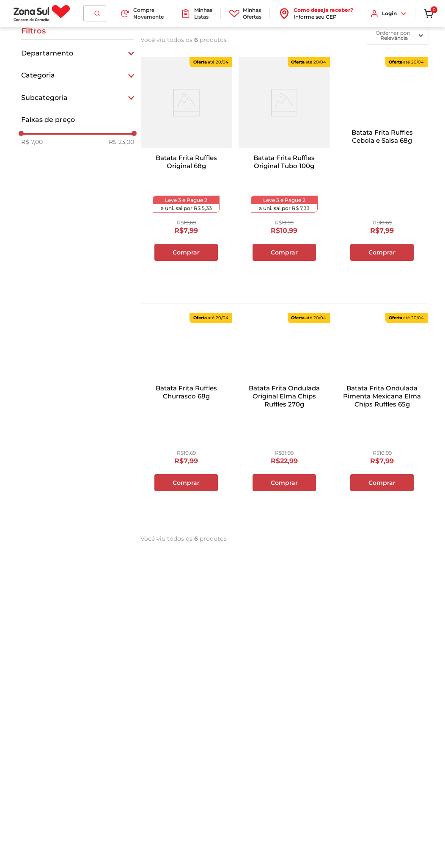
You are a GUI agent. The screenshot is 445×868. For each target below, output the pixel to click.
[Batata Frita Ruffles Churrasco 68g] (186, 430)
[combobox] (95, 14)
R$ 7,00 (32, 142)
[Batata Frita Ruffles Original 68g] (186, 174)
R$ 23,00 (121, 142)
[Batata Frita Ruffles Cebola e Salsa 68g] (382, 174)
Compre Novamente (142, 13)
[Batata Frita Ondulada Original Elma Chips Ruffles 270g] (284, 430)
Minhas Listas (196, 13)
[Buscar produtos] (97, 14)
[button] (78, 53)
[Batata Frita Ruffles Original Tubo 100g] (284, 174)
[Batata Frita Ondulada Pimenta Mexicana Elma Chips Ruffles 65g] (382, 430)
